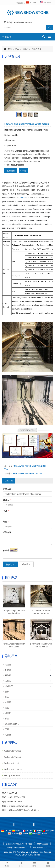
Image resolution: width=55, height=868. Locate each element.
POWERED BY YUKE (24, 855)
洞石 (7, 708)
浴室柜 (8, 713)
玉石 (7, 729)
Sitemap (37, 855)
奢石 (7, 697)
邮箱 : (7, 522)
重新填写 (26, 564)
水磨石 (8, 702)
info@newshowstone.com (20, 22)
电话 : (7, 511)
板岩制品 (9, 686)
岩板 (7, 692)
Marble (23, 198)
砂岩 (7, 718)
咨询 (34, 864)
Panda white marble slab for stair (28, 473)
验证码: (6, 550)
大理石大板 (36, 49)
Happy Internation (12, 775)
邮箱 (23, 171)
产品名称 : (9, 489)
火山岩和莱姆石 (12, 724)
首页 (10, 49)
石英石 (8, 675)
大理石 (25, 49)
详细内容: (7, 532)
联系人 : (8, 500)
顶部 (48, 864)
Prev (8, 88)
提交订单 (10, 564)
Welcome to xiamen (13, 769)
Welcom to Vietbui (12, 751)
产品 (17, 49)
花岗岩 (8, 670)
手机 (21, 864)
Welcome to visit (12, 763)
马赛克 (8, 735)
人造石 (8, 681)
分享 (7, 864)
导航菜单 (7, 37)
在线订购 (11, 171)
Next (47, 88)
